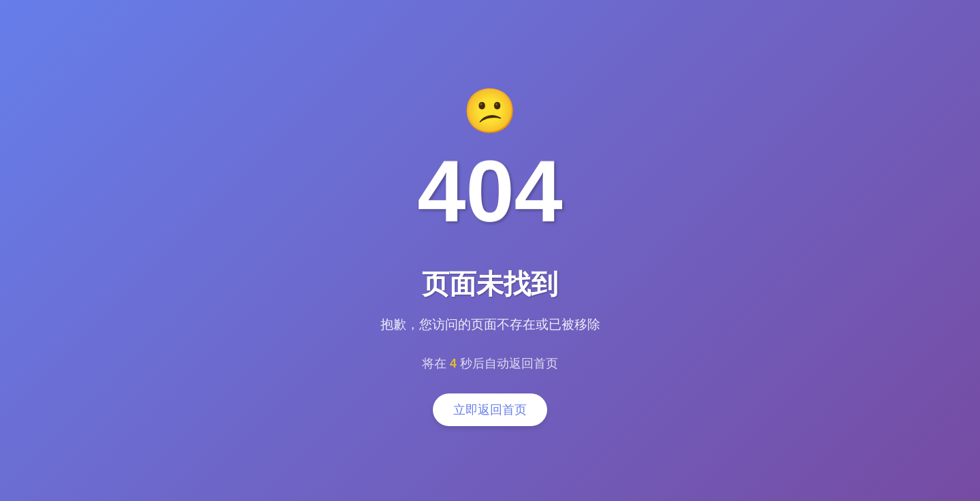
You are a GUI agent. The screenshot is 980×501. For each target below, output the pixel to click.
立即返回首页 (490, 410)
